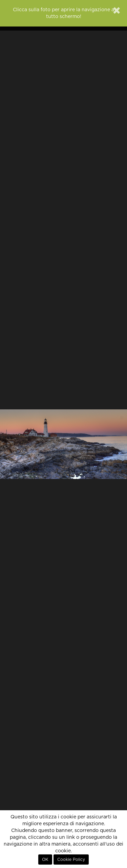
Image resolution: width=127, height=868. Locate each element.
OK (45, 860)
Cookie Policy (71, 860)
